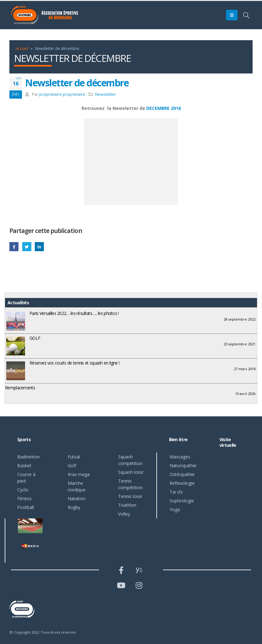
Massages (180, 457)
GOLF (35, 338)
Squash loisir (131, 472)
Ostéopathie (182, 474)
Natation (77, 498)
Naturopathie (183, 465)
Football (26, 507)
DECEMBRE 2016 (164, 108)
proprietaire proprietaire (62, 94)
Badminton (29, 457)
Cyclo (23, 490)
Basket (24, 465)
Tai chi (176, 492)
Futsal (74, 457)
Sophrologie (182, 501)
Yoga (175, 509)
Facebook (14, 247)
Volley (124, 514)
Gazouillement (27, 247)
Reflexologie (182, 483)
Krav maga (79, 474)
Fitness (24, 498)
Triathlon (127, 505)
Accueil (22, 49)
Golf (72, 465)
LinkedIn (39, 247)
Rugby (74, 507)
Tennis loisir (130, 496)
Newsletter (106, 94)
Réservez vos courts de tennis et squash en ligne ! (74, 363)
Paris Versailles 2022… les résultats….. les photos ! (74, 313)
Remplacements (20, 388)
